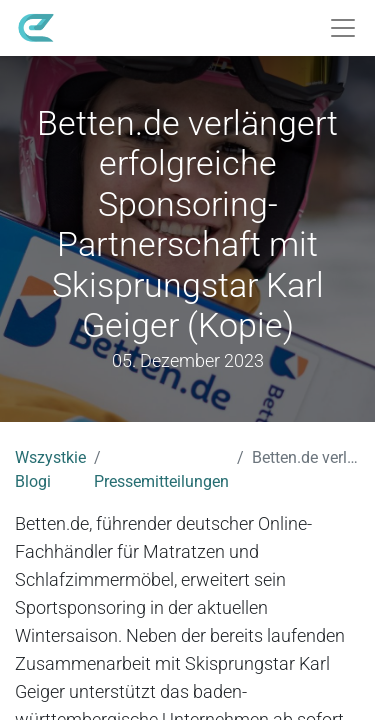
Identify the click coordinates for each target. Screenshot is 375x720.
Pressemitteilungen (161, 481)
